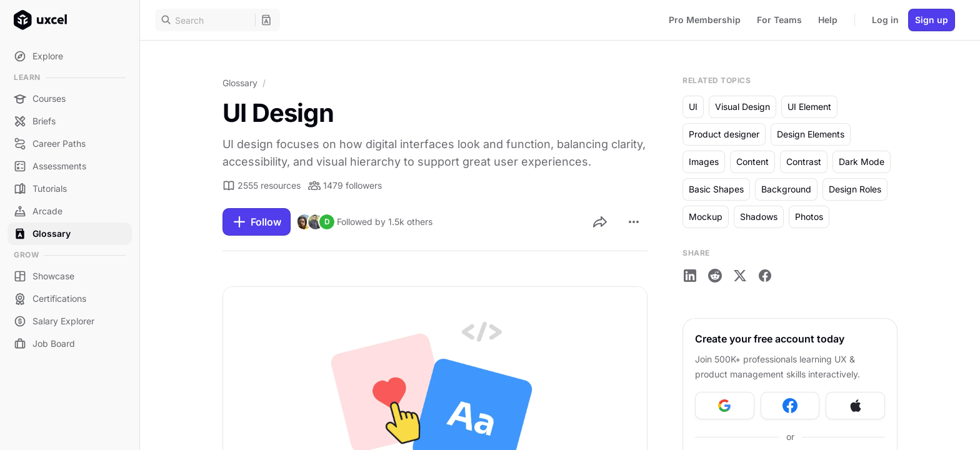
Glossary (240, 83)
